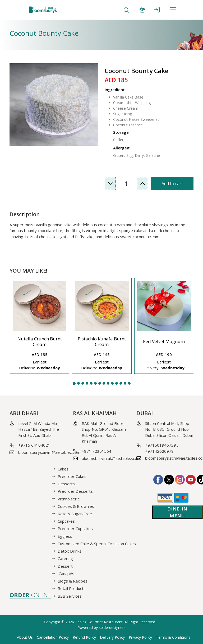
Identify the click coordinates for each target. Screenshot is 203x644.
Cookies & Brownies (76, 506)
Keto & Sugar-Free (75, 514)
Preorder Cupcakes (75, 528)
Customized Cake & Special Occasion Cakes (97, 544)
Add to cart (172, 184)
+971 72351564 (96, 451)
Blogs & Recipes (73, 581)
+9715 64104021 (34, 445)
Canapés (66, 574)
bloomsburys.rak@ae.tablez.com (111, 458)
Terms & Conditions (173, 637)
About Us (25, 637)
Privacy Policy (140, 637)
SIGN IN (157, 10)
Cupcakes (66, 521)
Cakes (63, 469)
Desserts (66, 484)
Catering (65, 558)
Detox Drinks (70, 551)
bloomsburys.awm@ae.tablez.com (49, 452)
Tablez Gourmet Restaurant (99, 622)
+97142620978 (159, 451)
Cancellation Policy (53, 637)
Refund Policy (84, 637)
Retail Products (72, 588)
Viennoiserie (69, 499)
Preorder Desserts (75, 491)
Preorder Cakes (72, 476)
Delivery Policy (112, 637)
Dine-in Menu (177, 512)
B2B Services (70, 596)
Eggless (65, 536)
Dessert (65, 566)
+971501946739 (161, 445)
